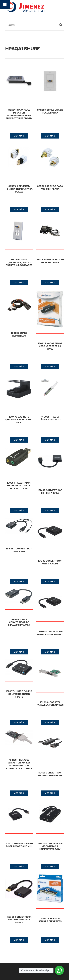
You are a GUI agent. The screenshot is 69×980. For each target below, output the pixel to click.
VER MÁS (19, 136)
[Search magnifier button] (61, 25)
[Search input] (32, 25)
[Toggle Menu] (5, 5)
